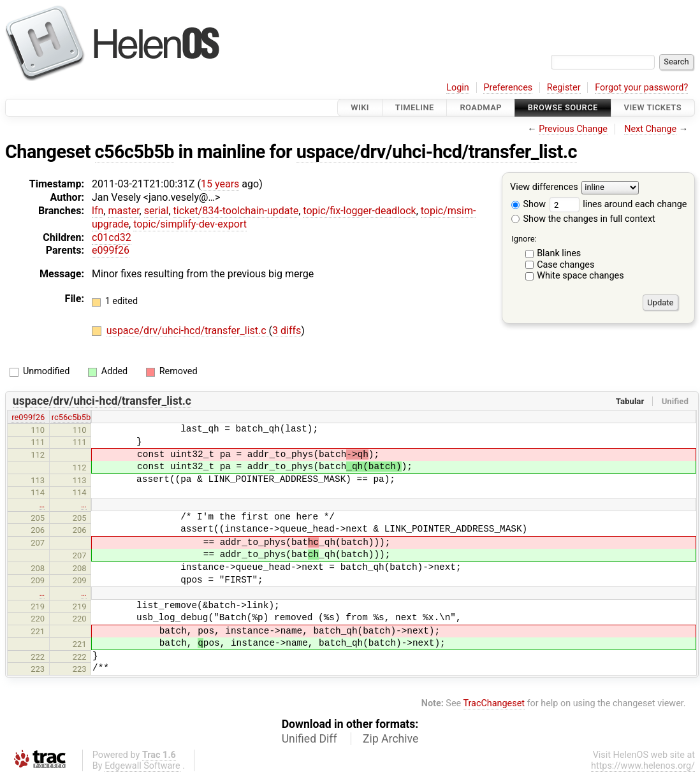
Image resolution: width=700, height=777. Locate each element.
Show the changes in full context (583, 219)
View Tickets (653, 107)
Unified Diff (310, 739)
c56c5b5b (135, 152)
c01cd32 (112, 237)
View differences (544, 188)
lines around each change (618, 204)
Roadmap (481, 107)
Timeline (415, 107)
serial (157, 211)
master (123, 211)
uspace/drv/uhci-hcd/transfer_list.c (437, 152)
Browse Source (563, 107)
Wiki (360, 107)
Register (564, 88)
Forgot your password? (641, 88)
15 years (220, 184)
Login (458, 88)
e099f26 (111, 250)
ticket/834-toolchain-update (236, 211)
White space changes (580, 276)
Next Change (650, 129)
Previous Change (573, 129)
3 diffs (287, 330)
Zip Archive (390, 739)
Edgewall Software (142, 766)
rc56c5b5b (71, 417)
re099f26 (28, 417)
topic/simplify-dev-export (190, 224)
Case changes (565, 265)
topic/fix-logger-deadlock (359, 211)
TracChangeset (494, 703)
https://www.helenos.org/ (643, 766)
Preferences (508, 88)
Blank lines (559, 253)
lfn (98, 211)
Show (529, 204)
